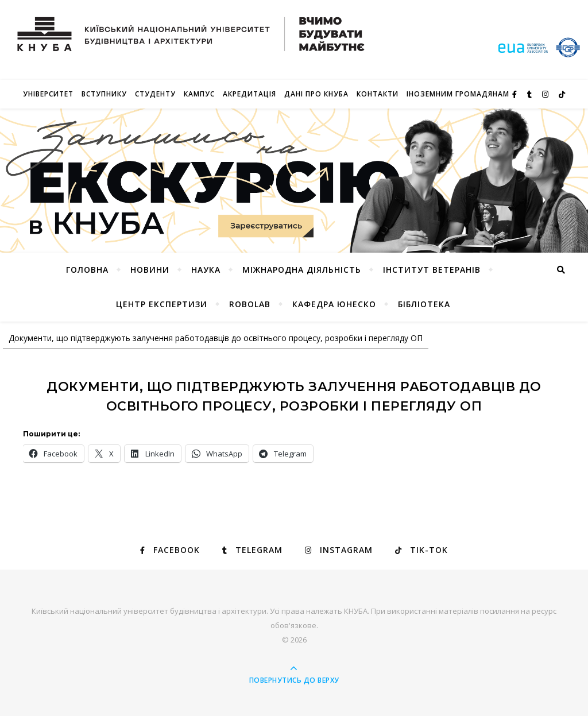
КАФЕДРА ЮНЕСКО (334, 304)
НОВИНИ (150, 270)
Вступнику (104, 94)
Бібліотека (424, 304)
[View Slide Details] (294, 181)
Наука (206, 270)
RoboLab (250, 304)
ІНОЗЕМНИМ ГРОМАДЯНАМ (458, 94)
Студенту (155, 94)
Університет (48, 94)
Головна (87, 270)
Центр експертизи (162, 304)
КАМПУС (199, 94)
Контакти (378, 94)
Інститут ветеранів (432, 270)
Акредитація (249, 94)
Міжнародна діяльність (302, 270)
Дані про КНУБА (316, 94)
